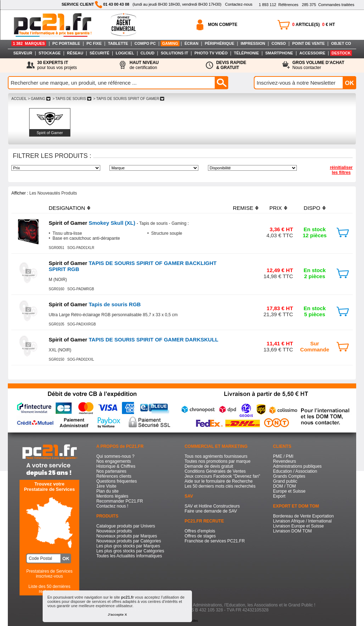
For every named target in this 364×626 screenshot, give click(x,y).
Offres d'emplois (200, 531)
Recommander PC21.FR (120, 501)
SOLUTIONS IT (174, 53)
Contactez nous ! (112, 506)
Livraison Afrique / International (302, 521)
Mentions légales (112, 496)
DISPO (312, 208)
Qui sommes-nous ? (115, 456)
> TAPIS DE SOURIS (72, 99)
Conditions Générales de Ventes (215, 471)
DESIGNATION (67, 208)
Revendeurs (285, 461)
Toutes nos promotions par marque (217, 461)
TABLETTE (118, 43)
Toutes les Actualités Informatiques (129, 556)
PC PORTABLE (66, 43)
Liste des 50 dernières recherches (49, 589)
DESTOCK (341, 53)
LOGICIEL (125, 53)
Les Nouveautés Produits (53, 193)
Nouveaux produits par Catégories (129, 541)
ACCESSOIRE (312, 53)
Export (279, 496)
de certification (144, 65)
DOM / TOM (284, 486)
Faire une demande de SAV (211, 511)
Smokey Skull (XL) (93, 223)
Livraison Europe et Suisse (298, 526)
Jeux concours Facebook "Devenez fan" (222, 476)
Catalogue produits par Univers (126, 526)
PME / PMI (283, 456)
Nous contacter (318, 65)
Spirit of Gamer (50, 133)
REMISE (243, 208)
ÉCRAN (191, 43)
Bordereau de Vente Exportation (303, 516)
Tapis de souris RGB (95, 304)
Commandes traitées (328, 5)
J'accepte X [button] (117, 614)
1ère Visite (106, 486)
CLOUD (147, 53)
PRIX (276, 208)
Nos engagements (114, 461)
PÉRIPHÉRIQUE (220, 43)
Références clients (114, 476)
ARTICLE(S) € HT (314, 25)
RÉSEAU (75, 53)
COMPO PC (145, 43)
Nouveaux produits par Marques (127, 536)
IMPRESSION (253, 43)
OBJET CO (341, 43)
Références (279, 5)
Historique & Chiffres (116, 466)
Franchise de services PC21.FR (215, 541)
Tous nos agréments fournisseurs (216, 456)
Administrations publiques (297, 466)
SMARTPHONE (279, 53)
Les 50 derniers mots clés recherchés (220, 486)
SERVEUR (23, 53)
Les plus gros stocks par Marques (128, 546)
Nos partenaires (111, 471)
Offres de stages (200, 536)
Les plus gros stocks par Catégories (130, 551)
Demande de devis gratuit (209, 466)
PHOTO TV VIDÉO (211, 53)
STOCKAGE (49, 53)
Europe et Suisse (289, 491)
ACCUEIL (19, 99)
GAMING (170, 43)
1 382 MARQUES (29, 43)
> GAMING (39, 99)
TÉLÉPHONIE (246, 53)
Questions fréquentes (117, 481)
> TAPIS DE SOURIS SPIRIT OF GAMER (129, 99)
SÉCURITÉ (100, 53)
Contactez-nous (239, 4)
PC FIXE (94, 43)
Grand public (285, 481)
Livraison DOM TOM (292, 531)
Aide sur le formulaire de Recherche (218, 481)
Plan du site (108, 491)
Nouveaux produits (114, 531)
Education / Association (295, 471)
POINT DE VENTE (309, 43)
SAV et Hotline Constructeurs (212, 506)
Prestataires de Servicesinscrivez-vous (49, 574)
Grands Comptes (289, 476)
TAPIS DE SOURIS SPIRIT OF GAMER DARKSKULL (133, 339)
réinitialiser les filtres (341, 170)
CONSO (279, 43)
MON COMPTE (223, 25)
